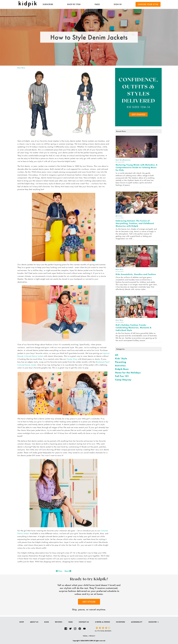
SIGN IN (118, 4)
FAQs (97, 4)
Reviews (59, 622)
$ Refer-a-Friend (102, 622)
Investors (121, 622)
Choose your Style (148, 4)
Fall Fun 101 (122, 376)
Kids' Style (21, 68)
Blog (47, 622)
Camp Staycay (123, 380)
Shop (22, 622)
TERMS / (86, 636)
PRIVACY (92, 636)
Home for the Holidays (128, 373)
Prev (59, 571)
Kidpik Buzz (122, 369)
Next (68, 571)
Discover (154, 622)
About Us (34, 622)
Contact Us (84, 622)
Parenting (121, 362)
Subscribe (48, 4)
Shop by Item (74, 4)
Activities (120, 366)
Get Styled (89, 602)
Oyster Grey (72, 359)
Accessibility (137, 622)
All (117, 355)
